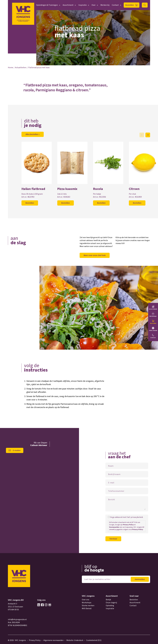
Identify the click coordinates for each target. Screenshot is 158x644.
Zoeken (145, 5)
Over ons (86, 600)
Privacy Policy (128, 525)
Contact (115, 5)
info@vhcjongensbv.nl (17, 619)
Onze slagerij (111, 603)
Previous (142, 135)
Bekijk (108, 600)
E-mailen (17, 450)
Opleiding (110, 606)
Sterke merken (88, 606)
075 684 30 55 (13, 610)
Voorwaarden (114, 527)
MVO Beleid (87, 609)
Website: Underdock (75, 640)
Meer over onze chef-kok (95, 255)
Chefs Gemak (153, 330)
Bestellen (130, 5)
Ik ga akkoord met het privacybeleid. (127, 517)
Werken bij (105, 5)
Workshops (87, 603)
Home (10, 68)
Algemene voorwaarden (53, 640)
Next (148, 135)
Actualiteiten (21, 68)
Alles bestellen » (33, 134)
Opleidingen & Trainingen (47, 5)
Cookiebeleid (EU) (94, 640)
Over (94, 5)
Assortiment (68, 5)
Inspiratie (83, 5)
